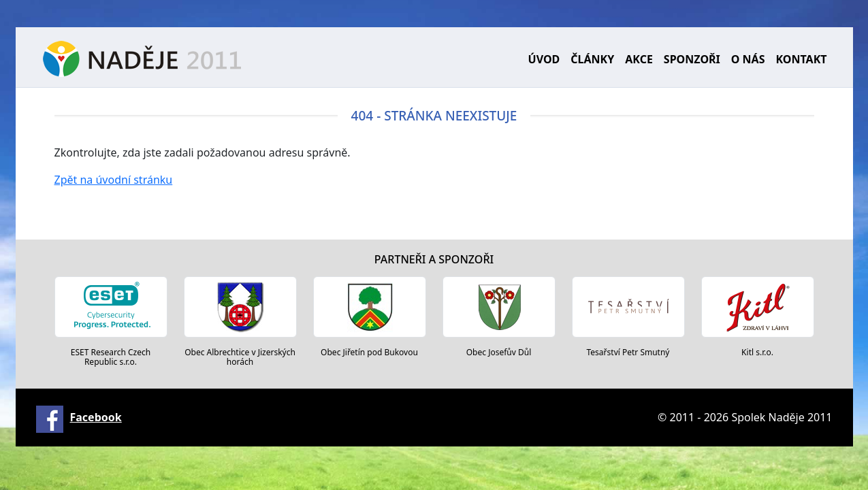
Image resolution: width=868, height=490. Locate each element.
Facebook (96, 417)
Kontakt (801, 59)
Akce (639, 59)
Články (592, 59)
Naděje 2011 (142, 59)
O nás (748, 59)
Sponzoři (692, 59)
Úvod (544, 59)
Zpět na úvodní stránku (114, 180)
